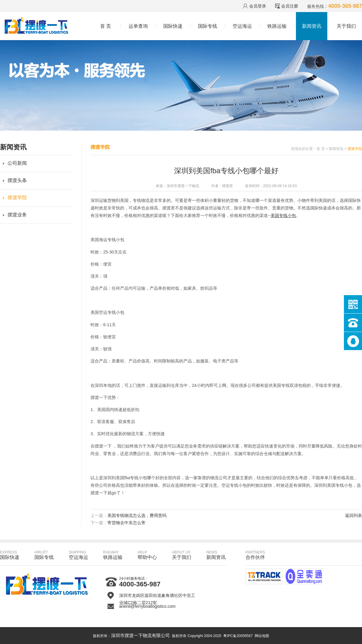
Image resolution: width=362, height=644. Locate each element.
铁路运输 (277, 26)
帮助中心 (147, 555)
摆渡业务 (17, 215)
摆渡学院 (17, 198)
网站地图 (262, 636)
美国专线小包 (283, 215)
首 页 (106, 26)
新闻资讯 (312, 26)
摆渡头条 (17, 180)
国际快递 (173, 26)
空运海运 (242, 26)
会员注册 (290, 6)
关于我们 (346, 26)
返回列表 (354, 515)
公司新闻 (17, 163)
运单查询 (138, 26)
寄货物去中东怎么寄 (126, 523)
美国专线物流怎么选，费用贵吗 (137, 515)
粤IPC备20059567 (238, 636)
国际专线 (208, 26)
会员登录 (258, 6)
